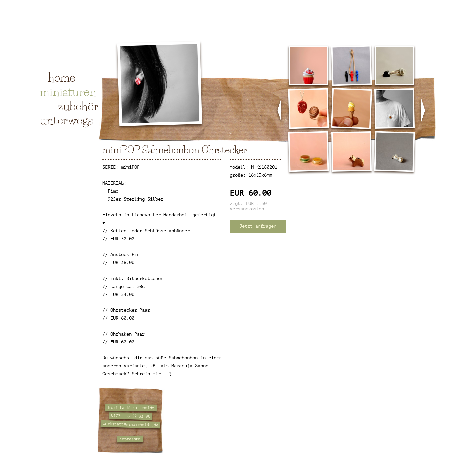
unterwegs (66, 120)
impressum (130, 439)
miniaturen (68, 92)
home (62, 77)
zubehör (78, 106)
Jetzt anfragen (258, 226)
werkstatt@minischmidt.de (131, 424)
